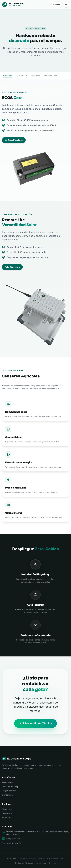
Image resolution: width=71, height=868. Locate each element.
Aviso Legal (41, 863)
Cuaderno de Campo (11, 787)
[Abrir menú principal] (66, 5)
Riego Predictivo (9, 791)
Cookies (53, 863)
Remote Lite (22, 76)
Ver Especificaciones (14, 140)
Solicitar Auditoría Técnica (35, 723)
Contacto (57, 5)
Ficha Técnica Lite (12, 267)
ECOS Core (8, 76)
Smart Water (7, 783)
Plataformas (7, 809)
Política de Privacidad (24, 863)
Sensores (36, 76)
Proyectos (6, 817)
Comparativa (7, 795)
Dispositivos (7, 813)
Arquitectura (50, 76)
